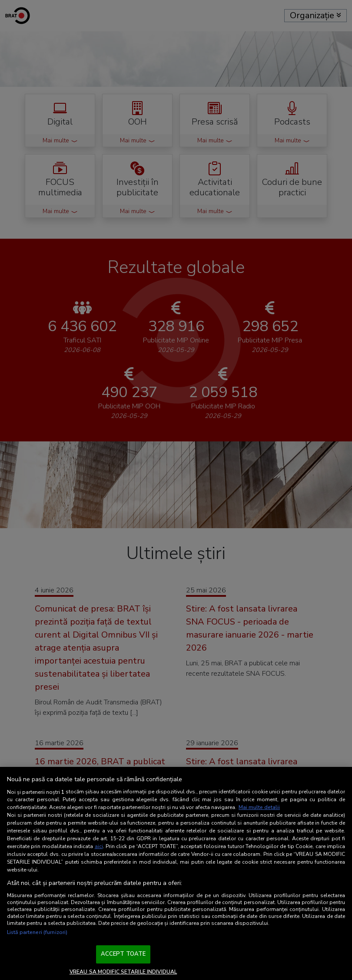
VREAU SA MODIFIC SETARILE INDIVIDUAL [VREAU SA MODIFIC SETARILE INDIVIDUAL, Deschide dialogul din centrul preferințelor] (123, 972)
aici (99, 846)
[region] (176, 873)
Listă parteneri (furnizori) (37, 932)
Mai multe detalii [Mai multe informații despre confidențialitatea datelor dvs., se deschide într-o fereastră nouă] (259, 807)
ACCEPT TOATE (123, 954)
